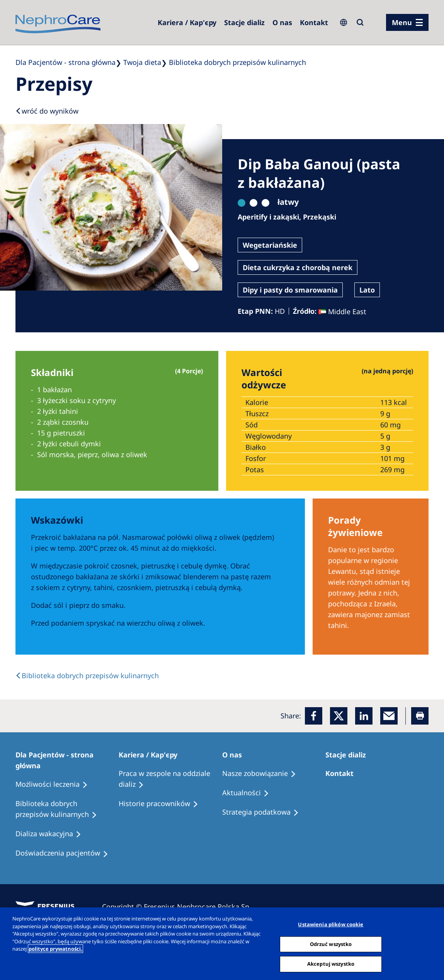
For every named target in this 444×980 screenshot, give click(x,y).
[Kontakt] (314, 22)
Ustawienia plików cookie (331, 924)
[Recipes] (67, 809)
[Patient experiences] (65, 853)
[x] (339, 716)
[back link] (87, 675)
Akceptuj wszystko (331, 964)
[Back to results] (47, 111)
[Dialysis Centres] (187, 22)
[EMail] (389, 716)
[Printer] (420, 716)
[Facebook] (314, 716)
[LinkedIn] (364, 716)
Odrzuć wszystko (331, 944)
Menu (402, 22)
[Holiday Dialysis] (52, 834)
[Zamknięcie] (432, 943)
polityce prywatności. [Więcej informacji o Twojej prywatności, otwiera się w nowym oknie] (55, 949)
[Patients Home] (67, 760)
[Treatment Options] (55, 784)
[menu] (407, 22)
